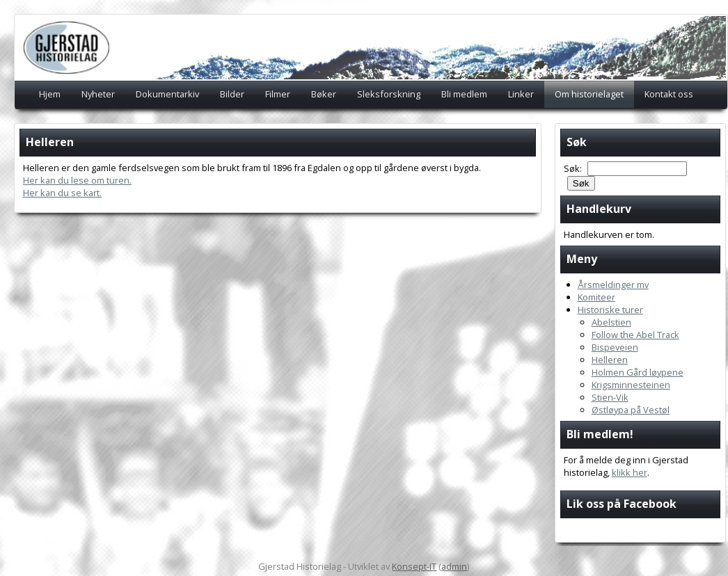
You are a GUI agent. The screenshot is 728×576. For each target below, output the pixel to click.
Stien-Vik (610, 397)
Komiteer (596, 297)
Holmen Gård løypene (638, 372)
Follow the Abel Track (635, 335)
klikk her (630, 472)
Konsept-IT (414, 566)
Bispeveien (615, 347)
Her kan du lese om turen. (77, 180)
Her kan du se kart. (62, 193)
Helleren (610, 360)
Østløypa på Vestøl (631, 410)
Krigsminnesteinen (631, 385)
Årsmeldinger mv (613, 285)
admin (454, 566)
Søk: (574, 168)
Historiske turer (610, 310)
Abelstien (611, 322)
